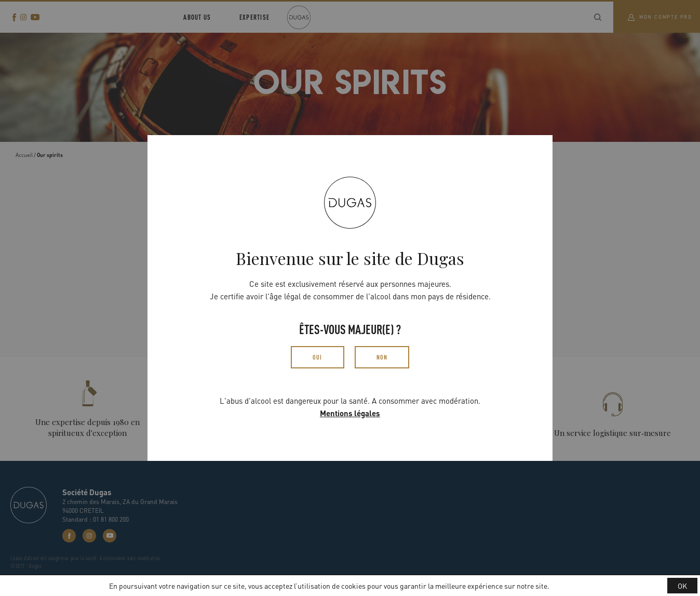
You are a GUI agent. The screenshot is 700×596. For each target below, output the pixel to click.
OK (682, 586)
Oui (318, 357)
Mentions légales (350, 413)
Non (382, 357)
